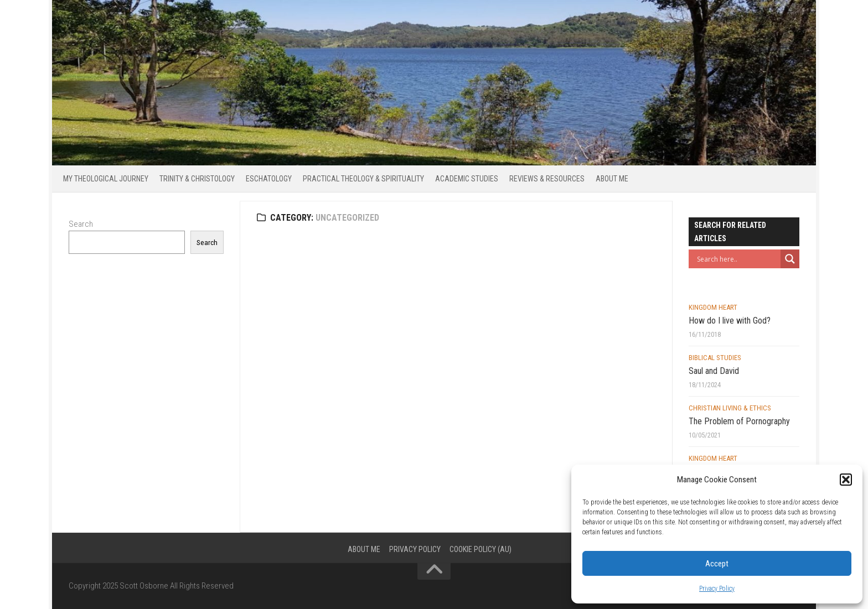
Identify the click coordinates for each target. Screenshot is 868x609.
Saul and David (714, 371)
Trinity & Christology (197, 179)
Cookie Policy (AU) (480, 549)
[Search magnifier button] (790, 259)
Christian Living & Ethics (730, 408)
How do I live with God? (730, 321)
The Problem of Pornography (739, 421)
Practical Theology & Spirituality (363, 179)
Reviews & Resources (547, 179)
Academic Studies (467, 179)
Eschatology (269, 179)
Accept (717, 564)
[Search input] (737, 259)
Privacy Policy (717, 589)
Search (81, 224)
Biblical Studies (715, 358)
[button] (846, 480)
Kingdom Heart (713, 307)
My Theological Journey (106, 179)
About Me (612, 179)
